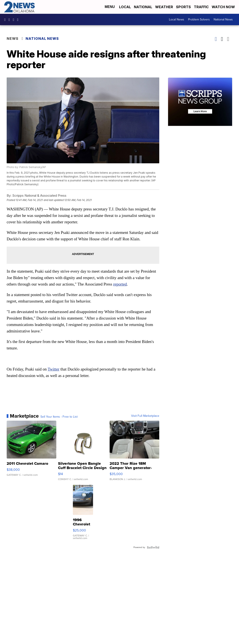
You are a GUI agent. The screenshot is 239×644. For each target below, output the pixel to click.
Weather (164, 7)
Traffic (201, 7)
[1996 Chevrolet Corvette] (83, 514)
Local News (177, 19)
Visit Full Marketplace (145, 416)
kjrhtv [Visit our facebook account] (6, 20)
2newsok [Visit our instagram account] (10, 20)
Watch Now (224, 7)
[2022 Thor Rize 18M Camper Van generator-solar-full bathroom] (134, 453)
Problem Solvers (199, 19)
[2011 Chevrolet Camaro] (31, 453)
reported (120, 284)
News (13, 39)
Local (125, 7)
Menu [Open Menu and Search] (110, 7)
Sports (183, 7)
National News (223, 19)
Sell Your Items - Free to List (59, 417)
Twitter (54, 369)
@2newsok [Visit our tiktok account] (19, 20)
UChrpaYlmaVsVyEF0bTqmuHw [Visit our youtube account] (15, 20)
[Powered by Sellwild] (153, 547)
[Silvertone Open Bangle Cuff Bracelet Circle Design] (83, 453)
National (143, 7)
